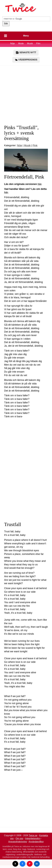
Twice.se (33, 835)
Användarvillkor (36, 842)
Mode (21, 43)
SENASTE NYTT (26, 53)
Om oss (19, 838)
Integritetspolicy (33, 838)
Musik (30, 43)
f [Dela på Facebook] (22, 864)
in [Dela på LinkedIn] (37, 864)
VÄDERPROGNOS (26, 60)
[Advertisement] (26, 94)
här (40, 184)
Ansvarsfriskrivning (18, 842)
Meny (26, 36)
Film (38, 43)
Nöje (12, 43)
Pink (35, 145)
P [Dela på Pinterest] (30, 864)
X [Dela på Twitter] (15, 864)
